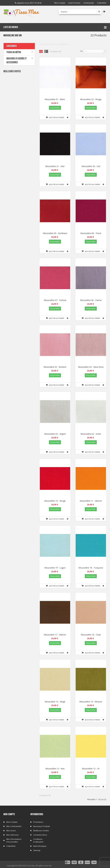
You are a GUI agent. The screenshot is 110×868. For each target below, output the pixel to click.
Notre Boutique (40, 846)
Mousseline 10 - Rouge (55, 501)
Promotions (38, 822)
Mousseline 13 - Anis (55, 769)
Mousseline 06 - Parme (91, 300)
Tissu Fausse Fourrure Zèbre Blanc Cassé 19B (25, 119)
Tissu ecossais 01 (25, 168)
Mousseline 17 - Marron (55, 635)
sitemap (37, 850)
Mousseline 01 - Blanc (55, 99)
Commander (89, 3)
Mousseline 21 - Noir (55, 166)
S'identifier (102, 3)
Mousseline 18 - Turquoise (91, 568)
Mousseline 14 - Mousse (91, 702)
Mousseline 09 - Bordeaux (55, 233)
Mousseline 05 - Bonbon (55, 367)
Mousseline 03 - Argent (55, 434)
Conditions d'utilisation (38, 840)
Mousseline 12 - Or (91, 769)
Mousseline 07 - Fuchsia (55, 300)
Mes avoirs (11, 831)
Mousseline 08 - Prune (91, 233)
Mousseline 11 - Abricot (91, 501)
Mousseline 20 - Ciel (91, 166)
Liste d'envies (74, 3)
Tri (81, 51)
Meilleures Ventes (12, 71)
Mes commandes (14, 826)
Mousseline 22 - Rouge (91, 99)
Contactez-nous (40, 835)
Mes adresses (13, 835)
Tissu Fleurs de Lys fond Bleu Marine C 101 (25, 136)
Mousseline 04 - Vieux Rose (91, 367)
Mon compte (60, 3)
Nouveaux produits (42, 826)
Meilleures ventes (41, 831)
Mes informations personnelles (14, 840)
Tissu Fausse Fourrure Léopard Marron (25, 205)
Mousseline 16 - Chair (91, 635)
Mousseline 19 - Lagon (55, 568)
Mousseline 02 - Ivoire (91, 434)
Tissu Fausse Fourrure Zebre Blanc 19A (25, 102)
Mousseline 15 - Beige (55, 702)
